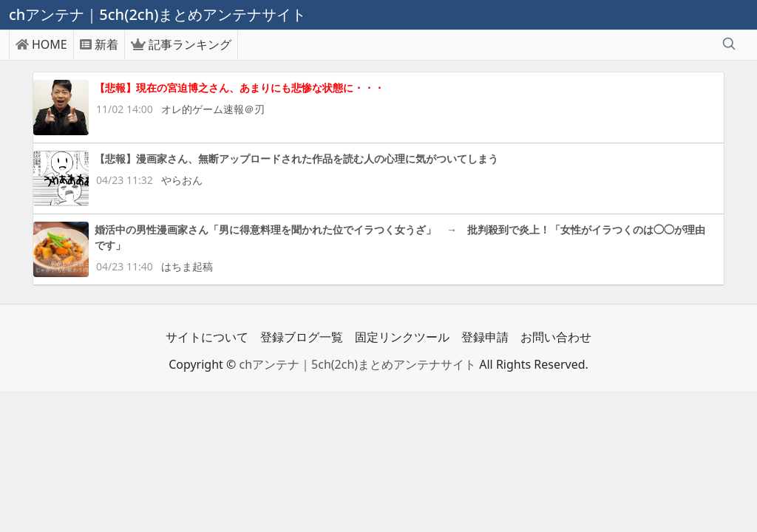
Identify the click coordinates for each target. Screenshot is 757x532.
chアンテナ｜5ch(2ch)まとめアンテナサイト (357, 364)
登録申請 (485, 337)
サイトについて (207, 337)
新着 (99, 44)
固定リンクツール (402, 337)
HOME (41, 44)
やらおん (182, 180)
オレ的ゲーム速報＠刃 (213, 109)
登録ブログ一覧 (302, 337)
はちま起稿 (187, 266)
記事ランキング (181, 44)
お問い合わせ (556, 337)
